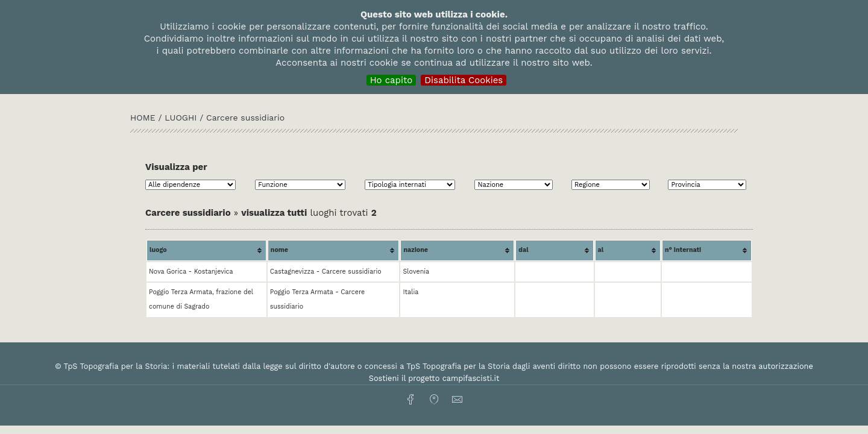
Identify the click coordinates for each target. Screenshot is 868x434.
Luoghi (181, 118)
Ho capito (392, 80)
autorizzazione (786, 366)
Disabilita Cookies (464, 80)
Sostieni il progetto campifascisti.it (434, 378)
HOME (144, 118)
